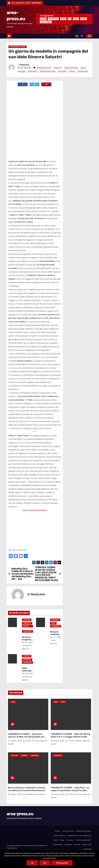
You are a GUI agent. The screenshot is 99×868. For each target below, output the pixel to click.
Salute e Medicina (26, 626)
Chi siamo (70, 840)
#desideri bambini (44, 68)
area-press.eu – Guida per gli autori (77, 831)
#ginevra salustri (71, 68)
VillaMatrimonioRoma (34, 794)
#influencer (33, 71)
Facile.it (43, 19)
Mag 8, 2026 (17, 741)
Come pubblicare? (84, 840)
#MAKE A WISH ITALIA (48, 71)
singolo (84, 19)
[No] (96, 859)
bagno (76, 19)
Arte (70, 19)
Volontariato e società (18, 47)
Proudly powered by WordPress (20, 846)
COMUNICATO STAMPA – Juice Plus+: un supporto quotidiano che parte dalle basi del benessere (70, 790)
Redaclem (25, 65)
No (45, 863)
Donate (77, 845)
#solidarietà (83, 71)
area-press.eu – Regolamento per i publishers (73, 836)
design (63, 19)
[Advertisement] (29, 105)
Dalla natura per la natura (27, 671)
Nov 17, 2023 (56, 637)
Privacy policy (62, 863)
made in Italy (53, 19)
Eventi (53, 623)
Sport (13, 702)
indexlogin (87, 849)
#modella (62, 71)
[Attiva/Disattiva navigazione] (77, 36)
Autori (56, 840)
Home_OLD (87, 845)
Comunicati (27, 623)
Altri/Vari (27, 620)
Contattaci (68, 845)
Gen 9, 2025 (27, 642)
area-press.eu (20, 814)
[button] (83, 36)
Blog (62, 840)
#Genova (58, 68)
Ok (32, 863)
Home (58, 831)
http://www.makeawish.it (35, 510)
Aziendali (24, 756)
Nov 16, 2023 (27, 674)
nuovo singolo (46, 22)
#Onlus (72, 71)
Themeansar (12, 848)
